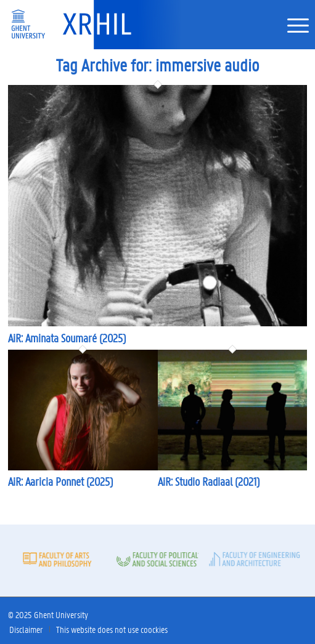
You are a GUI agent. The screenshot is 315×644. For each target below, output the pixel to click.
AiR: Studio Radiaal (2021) (209, 481)
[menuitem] (292, 25)
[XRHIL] (124, 25)
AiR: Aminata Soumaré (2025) (67, 338)
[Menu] (292, 25)
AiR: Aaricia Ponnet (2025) (60, 481)
